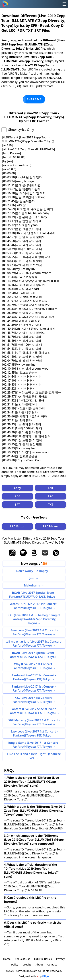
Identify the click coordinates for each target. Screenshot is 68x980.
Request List (22, 959)
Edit (51, 488)
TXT (51, 505)
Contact (52, 965)
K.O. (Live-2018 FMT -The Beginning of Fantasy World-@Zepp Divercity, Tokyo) (34, 619)
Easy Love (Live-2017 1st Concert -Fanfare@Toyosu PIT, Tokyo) (34, 632)
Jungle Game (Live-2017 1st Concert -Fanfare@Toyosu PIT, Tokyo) (34, 745)
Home (7, 959)
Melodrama (32, 585)
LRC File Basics (43, 959)
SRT (17, 505)
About (39, 965)
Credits (27, 965)
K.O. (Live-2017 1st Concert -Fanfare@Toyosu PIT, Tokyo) (33, 700)
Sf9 (45, 564)
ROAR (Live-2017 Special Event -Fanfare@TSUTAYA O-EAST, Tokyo (32, 595)
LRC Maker (51, 526)
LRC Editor (17, 526)
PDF (17, 496)
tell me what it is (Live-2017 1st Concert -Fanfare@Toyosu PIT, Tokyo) (34, 644)
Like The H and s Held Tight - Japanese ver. (34, 756)
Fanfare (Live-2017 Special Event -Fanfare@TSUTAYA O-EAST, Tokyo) (33, 711)
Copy (17, 488)
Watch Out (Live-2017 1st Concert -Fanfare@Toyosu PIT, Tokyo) (34, 606)
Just (32, 578)
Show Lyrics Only (21, 130)
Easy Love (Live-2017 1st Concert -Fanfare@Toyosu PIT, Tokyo (34, 733)
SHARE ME (34, 99)
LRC (51, 496)
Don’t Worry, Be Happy (32, 571)
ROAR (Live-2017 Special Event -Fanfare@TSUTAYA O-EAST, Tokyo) (32, 655)
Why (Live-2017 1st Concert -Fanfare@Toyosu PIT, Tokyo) (33, 666)
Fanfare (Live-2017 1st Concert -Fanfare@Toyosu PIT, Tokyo (34, 677)
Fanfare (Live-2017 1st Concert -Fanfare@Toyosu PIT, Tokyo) (34, 688)
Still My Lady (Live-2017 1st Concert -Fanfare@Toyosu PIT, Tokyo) (34, 722)
